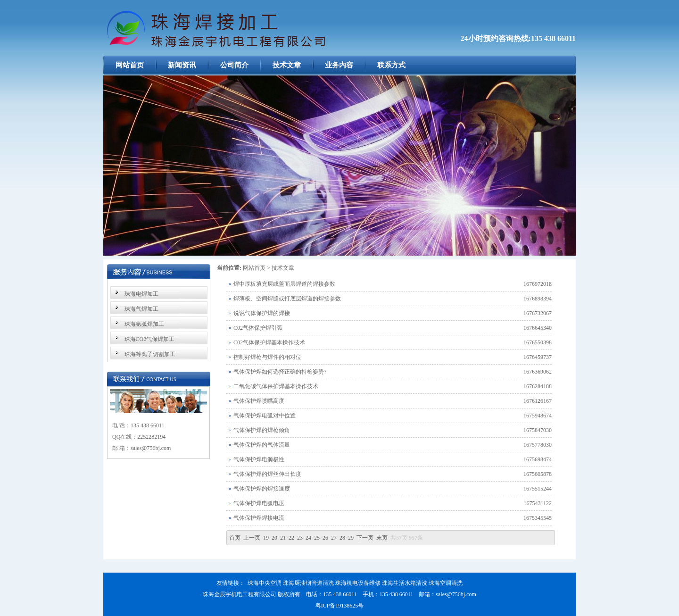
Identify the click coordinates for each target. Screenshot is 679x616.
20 (274, 538)
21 (283, 538)
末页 (382, 538)
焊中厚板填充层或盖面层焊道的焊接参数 (284, 284)
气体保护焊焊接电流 (259, 518)
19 (266, 538)
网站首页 (254, 268)
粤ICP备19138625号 (340, 606)
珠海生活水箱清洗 (405, 583)
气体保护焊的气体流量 (262, 445)
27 (334, 538)
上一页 (252, 538)
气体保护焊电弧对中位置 (265, 416)
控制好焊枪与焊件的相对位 (267, 357)
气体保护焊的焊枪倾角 (262, 430)
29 (351, 538)
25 (317, 538)
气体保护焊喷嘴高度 (259, 401)
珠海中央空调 (265, 583)
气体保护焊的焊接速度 (262, 489)
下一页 (365, 538)
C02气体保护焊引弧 (258, 328)
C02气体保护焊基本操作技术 (269, 342)
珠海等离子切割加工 (150, 354)
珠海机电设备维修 (358, 583)
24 (308, 538)
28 (342, 538)
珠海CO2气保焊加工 (150, 339)
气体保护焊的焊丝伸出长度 (267, 474)
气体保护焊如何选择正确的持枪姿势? (280, 372)
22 (291, 538)
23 (300, 538)
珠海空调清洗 (446, 583)
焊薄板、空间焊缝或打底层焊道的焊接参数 (287, 299)
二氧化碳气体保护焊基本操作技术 (276, 386)
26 (325, 538)
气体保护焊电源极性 (259, 459)
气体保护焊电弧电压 (259, 503)
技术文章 (283, 268)
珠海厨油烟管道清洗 (308, 583)
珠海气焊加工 (141, 309)
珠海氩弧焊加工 (144, 324)
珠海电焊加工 (141, 294)
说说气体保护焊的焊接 (262, 313)
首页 (235, 538)
